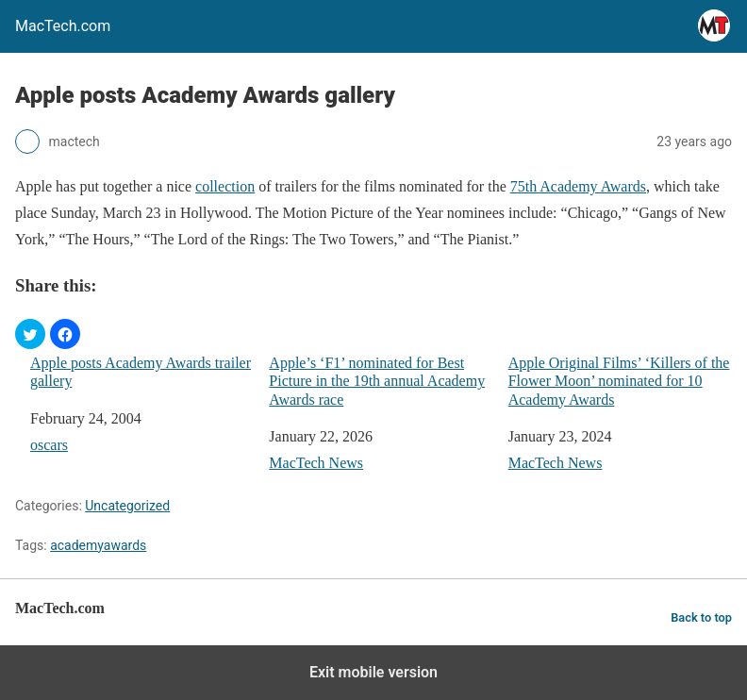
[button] (30, 334)
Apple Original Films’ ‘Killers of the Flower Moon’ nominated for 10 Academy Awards (619, 381)
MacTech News (316, 463)
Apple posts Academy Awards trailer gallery (141, 372)
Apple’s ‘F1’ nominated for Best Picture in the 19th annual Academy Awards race (377, 381)
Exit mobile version (373, 672)
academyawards (98, 545)
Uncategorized (127, 506)
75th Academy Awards (578, 186)
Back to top (701, 617)
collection (225, 186)
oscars (49, 445)
